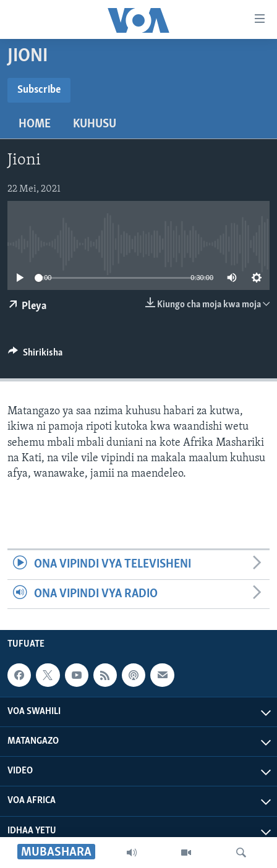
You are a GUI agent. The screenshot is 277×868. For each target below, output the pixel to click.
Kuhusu (95, 124)
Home (35, 124)
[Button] (35, 355)
